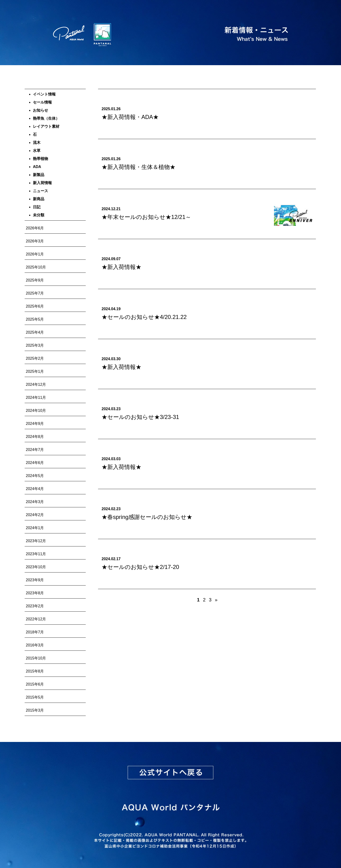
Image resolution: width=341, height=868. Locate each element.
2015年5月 (35, 697)
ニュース (40, 191)
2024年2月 (35, 515)
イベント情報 (44, 94)
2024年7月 (35, 450)
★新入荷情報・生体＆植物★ (139, 167)
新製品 (39, 175)
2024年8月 (35, 437)
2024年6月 (35, 463)
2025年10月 (36, 267)
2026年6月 (35, 228)
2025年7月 (35, 293)
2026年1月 (35, 254)
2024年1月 (35, 528)
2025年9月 (35, 280)
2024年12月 (36, 384)
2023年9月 (35, 580)
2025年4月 (35, 332)
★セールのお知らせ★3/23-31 (140, 417)
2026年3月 (35, 241)
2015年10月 (36, 658)
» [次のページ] (216, 600)
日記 (37, 207)
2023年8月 (35, 593)
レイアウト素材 (46, 126)
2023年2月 (35, 606)
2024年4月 (35, 489)
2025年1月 (35, 371)
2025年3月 (35, 345)
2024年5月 (35, 476)
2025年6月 (35, 306)
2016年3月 (35, 645)
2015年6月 (35, 684)
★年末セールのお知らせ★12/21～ (146, 217)
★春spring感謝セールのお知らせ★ (147, 517)
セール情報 (42, 102)
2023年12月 (36, 541)
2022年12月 (36, 619)
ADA (37, 167)
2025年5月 (35, 319)
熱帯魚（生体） (46, 118)
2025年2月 (35, 358)
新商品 (39, 199)
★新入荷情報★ (121, 267)
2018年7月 (35, 632)
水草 (37, 151)
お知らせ (40, 110)
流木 (37, 143)
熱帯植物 (40, 159)
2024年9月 (35, 424)
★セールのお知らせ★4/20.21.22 (144, 317)
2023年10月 (36, 567)
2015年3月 (35, 710)
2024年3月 (35, 502)
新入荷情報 (42, 183)
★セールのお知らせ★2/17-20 (140, 567)
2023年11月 (36, 554)
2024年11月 (36, 398)
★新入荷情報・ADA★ (130, 117)
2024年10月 (36, 411)
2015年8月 (35, 671)
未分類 (39, 215)
